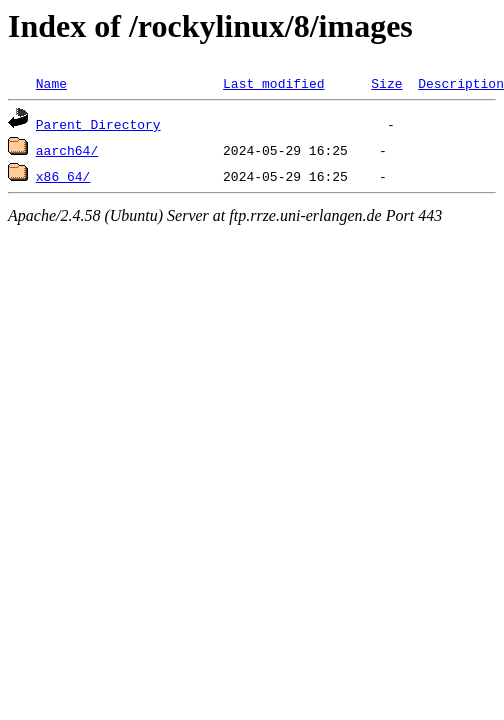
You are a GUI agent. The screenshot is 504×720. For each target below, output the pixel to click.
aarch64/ (67, 150)
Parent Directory (98, 124)
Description (461, 83)
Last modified (273, 83)
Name (51, 83)
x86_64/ (63, 176)
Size (386, 83)
